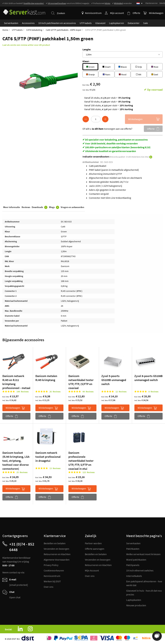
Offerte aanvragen (95, 549)
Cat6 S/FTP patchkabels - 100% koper (64, 30)
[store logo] (24, 11)
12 (121, 392)
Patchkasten (133, 549)
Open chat (15, 597)
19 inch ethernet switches (140, 570)
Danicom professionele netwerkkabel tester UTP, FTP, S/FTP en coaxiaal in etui (81, 461)
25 (22, 472)
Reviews (26, 207)
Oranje (90, 74)
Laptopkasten (134, 600)
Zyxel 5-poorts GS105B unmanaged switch (114, 380)
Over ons (49, 587)
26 (55, 392)
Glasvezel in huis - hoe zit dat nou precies (144, 593)
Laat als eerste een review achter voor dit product (26, 45)
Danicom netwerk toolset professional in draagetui (48, 457)
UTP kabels (17, 30)
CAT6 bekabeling (34, 30)
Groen (90, 67)
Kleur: (86, 61)
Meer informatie (12, 207)
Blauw (123, 67)
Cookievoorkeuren (54, 570)
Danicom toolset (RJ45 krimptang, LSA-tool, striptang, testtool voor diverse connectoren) (16, 461)
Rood (122, 74)
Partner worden (93, 543)
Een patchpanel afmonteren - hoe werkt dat (144, 583)
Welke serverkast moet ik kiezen (143, 554)
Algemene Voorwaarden (57, 560)
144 (23, 392)
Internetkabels (134, 576)
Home (5, 30)
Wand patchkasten (136, 560)
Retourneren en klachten (57, 554)
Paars (106, 74)
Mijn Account (92, 570)
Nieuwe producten (136, 605)
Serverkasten (133, 543)
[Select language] (139, 3)
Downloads (40, 207)
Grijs (139, 67)
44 (88, 392)
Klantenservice (151, 3)
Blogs (54, 207)
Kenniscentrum (92, 13)
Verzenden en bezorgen (56, 549)
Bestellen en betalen (55, 543)
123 (89, 472)
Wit (139, 74)
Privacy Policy (51, 565)
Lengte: (87, 50)
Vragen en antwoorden (72, 207)
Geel (155, 74)
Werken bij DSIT (52, 581)
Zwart (107, 67)
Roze (155, 67)
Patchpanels (133, 565)
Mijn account (117, 13)
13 (55, 468)
